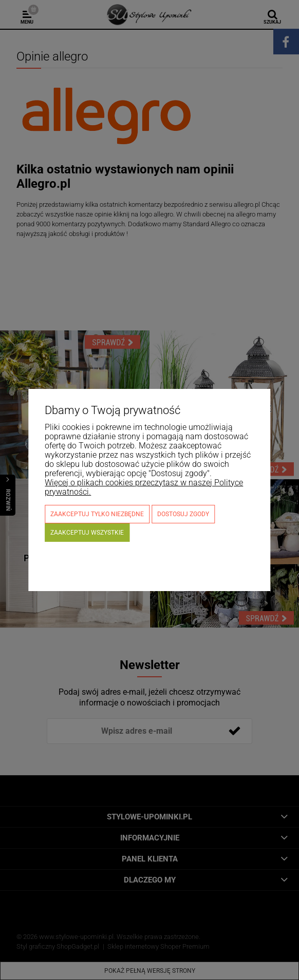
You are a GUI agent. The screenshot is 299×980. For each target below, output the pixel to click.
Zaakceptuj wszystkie (87, 533)
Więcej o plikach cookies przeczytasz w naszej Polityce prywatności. (144, 487)
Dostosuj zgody (183, 514)
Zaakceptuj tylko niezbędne (97, 514)
